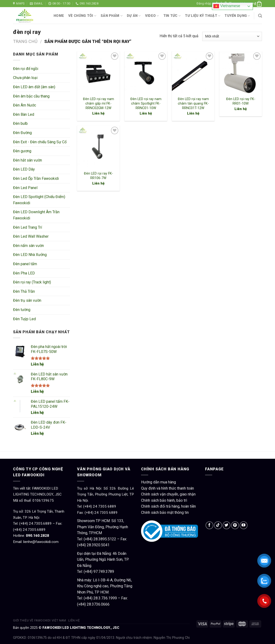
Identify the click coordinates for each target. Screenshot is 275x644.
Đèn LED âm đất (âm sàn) (34, 87)
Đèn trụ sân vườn (27, 300)
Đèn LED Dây (24, 169)
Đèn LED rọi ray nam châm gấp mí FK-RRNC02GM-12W (99, 103)
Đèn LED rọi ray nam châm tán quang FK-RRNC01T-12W (193, 103)
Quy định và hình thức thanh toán (167, 488)
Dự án (134, 16)
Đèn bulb (20, 123)
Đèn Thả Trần (24, 291)
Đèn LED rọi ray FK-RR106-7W (99, 176)
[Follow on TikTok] (218, 525)
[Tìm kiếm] (260, 16)
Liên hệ (37, 364)
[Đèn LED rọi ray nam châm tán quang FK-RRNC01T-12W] (193, 73)
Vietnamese (227, 6)
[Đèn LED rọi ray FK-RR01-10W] (241, 73)
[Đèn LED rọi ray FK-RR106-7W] (98, 147)
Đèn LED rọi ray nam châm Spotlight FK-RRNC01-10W (146, 103)
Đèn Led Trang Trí (27, 227)
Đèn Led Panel (25, 188)
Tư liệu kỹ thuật (203, 16)
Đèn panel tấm (25, 264)
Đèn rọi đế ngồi (26, 69)
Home (59, 16)
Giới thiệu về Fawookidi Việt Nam (40, 621)
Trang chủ (25, 41)
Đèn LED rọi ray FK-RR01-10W (241, 101)
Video (152, 16)
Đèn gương (22, 151)
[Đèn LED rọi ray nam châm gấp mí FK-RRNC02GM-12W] (98, 73)
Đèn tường (22, 310)
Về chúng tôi (82, 16)
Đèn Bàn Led (24, 114)
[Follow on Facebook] (209, 525)
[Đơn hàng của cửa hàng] (232, 36)
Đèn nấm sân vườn (28, 246)
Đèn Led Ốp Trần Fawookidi (36, 178)
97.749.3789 (104, 572)
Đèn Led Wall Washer (31, 236)
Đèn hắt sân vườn (27, 160)
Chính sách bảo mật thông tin (165, 512)
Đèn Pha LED (24, 273)
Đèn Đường (22, 133)
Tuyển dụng (237, 16)
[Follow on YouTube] (244, 525)
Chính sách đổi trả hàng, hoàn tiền (168, 506)
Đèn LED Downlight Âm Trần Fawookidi (36, 215)
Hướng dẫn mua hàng (158, 482)
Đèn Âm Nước (25, 105)
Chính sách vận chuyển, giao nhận (168, 494)
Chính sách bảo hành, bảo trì (164, 500)
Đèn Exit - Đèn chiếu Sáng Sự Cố (40, 142)
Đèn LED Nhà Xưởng (30, 255)
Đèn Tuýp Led (24, 319)
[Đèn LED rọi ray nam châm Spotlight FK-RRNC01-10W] (146, 73)
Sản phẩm (112, 16)
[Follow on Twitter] (227, 525)
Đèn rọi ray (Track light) (32, 282)
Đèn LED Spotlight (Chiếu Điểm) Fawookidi (39, 200)
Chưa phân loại (25, 78)
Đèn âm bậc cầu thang (31, 96)
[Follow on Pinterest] (235, 525)
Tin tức (172, 16)
